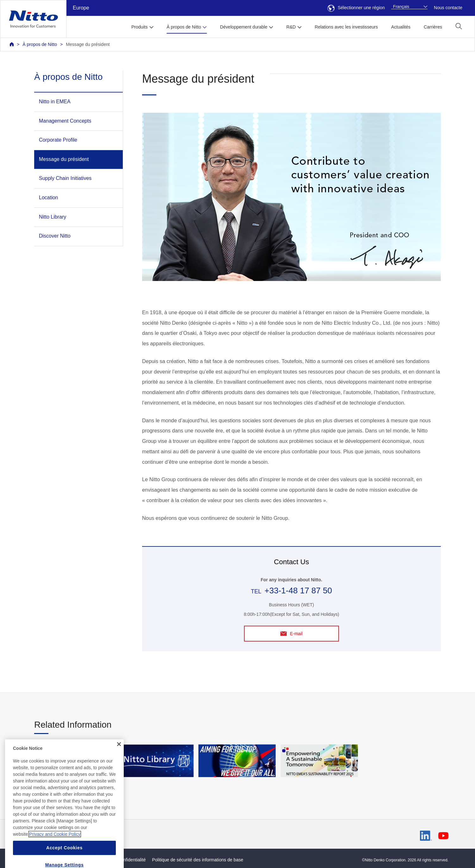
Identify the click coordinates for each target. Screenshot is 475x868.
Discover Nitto (55, 236)
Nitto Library (53, 217)
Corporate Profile (58, 140)
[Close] (119, 753)
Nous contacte (448, 8)
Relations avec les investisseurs (347, 27)
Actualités (401, 27)
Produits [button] (140, 27)
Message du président (88, 44)
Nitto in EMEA (55, 102)
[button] (459, 26)
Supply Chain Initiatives (65, 178)
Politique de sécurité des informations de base (198, 860)
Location (49, 198)
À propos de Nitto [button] (184, 27)
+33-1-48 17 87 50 (298, 590)
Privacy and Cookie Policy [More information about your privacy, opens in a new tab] (55, 843)
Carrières (433, 27)
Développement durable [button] (244, 27)
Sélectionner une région (356, 8)
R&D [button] (291, 27)
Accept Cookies (64, 857)
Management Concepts (65, 121)
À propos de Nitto (40, 44)
